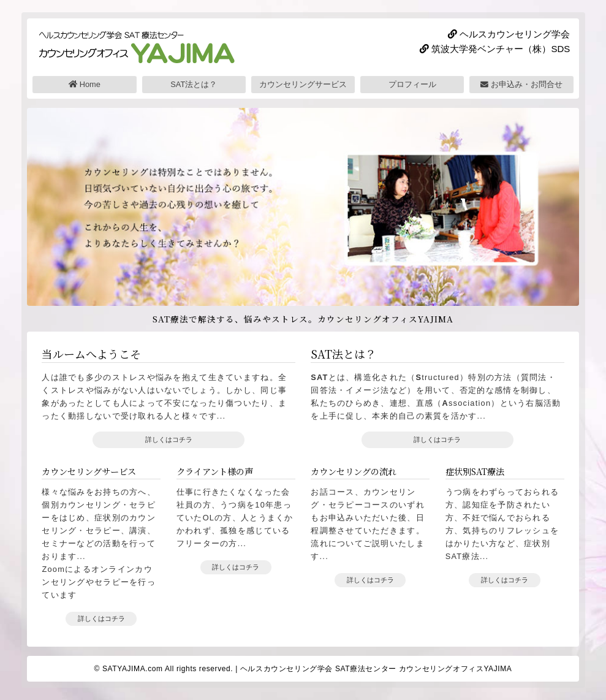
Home (85, 84)
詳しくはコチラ (169, 439)
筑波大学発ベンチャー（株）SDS (495, 49)
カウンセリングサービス (303, 84)
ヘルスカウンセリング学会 (509, 34)
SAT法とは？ (194, 84)
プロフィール (412, 84)
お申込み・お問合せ (521, 84)
